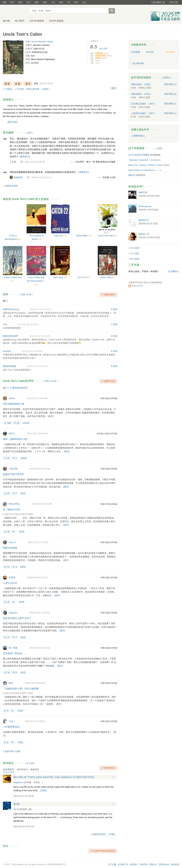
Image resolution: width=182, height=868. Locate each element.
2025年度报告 (56, 21)
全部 (29, 133)
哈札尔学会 (14, 504)
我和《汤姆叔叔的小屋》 (16, 439)
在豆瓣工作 (123, 864)
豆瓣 (4, 2)
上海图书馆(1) (138, 136)
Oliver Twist (106, 277)
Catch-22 (58, 236)
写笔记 (9, 89)
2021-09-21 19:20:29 (40, 336)
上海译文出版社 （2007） (144, 113)
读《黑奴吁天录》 (12, 510)
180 (9, 423)
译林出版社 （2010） (141, 94)
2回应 (23, 493)
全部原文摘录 (11, 186)
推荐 (114, 88)
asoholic (7, 351)
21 (8, 567)
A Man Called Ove (13, 277)
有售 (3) (170, 94)
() (43, 790)
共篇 (30, 763)
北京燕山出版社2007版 (107, 434)
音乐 (28, 2)
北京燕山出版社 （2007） (144, 104)
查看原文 (25, 157)
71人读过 (135, 253)
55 (8, 458)
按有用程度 (9, 769)
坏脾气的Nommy (11, 309)
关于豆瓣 (112, 864)
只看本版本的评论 (19, 388)
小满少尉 (13, 469)
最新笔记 (35, 769)
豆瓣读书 (15, 11)
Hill (15, 809)
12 (18, 423)
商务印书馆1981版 (109, 504)
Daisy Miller (82, 236)
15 (8, 602)
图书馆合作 (164, 864)
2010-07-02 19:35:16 (29, 324)
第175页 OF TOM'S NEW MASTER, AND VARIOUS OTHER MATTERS (54, 777)
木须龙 (12, 577)
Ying (11, 721)
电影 (20, 2)
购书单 (6, 21)
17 (8, 637)
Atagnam (13, 613)
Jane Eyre (58, 277)
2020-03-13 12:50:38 (37, 366)
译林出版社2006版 (109, 398)
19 (8, 673)
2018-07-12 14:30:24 (41, 309)
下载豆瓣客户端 (158, 2)
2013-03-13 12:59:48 (32, 351)
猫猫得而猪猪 (9, 366)
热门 (5, 301)
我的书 (132, 175)
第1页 (17, 804)
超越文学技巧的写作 (14, 474)
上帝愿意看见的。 (12, 727)
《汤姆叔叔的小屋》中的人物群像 (21, 689)
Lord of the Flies (106, 236)
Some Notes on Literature (141, 170)
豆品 (84, 2)
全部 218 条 (50, 381)
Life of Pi (82, 277)
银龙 (11, 683)
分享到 (45, 89)
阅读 (61, 2)
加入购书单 (34, 89)
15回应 (24, 458)
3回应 (23, 637)
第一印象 (13, 648)
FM (69, 2)
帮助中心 (153, 864)
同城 (45, 2)
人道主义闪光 (10, 583)
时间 (76, 2)
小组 (53, 2)
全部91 (167, 78)
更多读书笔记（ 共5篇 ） (105, 834)
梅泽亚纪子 (144, 220)
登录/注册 (174, 2)
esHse (12, 398)
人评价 (103, 49)
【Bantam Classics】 (139, 160)
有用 (115, 309)
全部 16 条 (26, 294)
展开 (51, 416)
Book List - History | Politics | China (145, 165)
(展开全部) (12, 122)
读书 (12, 2)
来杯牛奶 (143, 192)
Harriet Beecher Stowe (42, 42)
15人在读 (135, 248)
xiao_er (12, 542)
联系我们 (134, 864)
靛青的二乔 (144, 234)
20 (8, 532)
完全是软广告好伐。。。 (16, 653)
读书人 (12, 433)
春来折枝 (18, 177)
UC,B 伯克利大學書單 (139, 155)
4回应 (22, 532)
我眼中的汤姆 (10, 548)
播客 (37, 2)
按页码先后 (22, 769)
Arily (5, 324)
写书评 (21, 89)
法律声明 (144, 864)
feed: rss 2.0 (137, 286)
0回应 (22, 602)
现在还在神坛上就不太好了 (17, 618)
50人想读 (135, 259)
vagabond (18, 782)
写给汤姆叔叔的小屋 (14, 404)
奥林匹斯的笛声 (11, 336)
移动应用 (175, 864)
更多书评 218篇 (12, 751)
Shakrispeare (145, 206)
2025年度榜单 (37, 21)
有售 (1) (170, 84)
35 (8, 493)
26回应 (26, 423)
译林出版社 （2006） (141, 84)
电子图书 (20, 21)
